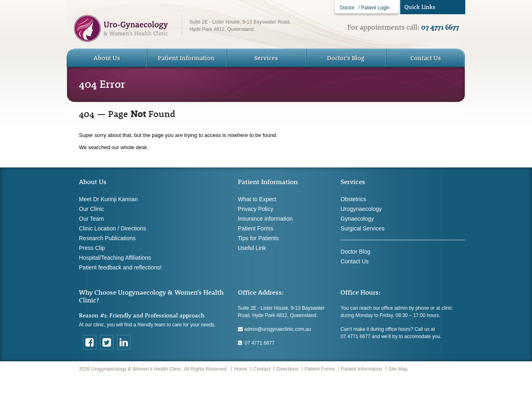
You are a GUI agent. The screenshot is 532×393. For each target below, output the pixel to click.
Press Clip (92, 248)
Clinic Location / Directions (112, 228)
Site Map (398, 369)
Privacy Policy (256, 209)
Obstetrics (353, 199)
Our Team (91, 219)
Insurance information (265, 219)
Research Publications (107, 238)
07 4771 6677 (256, 343)
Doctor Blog (355, 252)
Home (241, 369)
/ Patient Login (374, 8)
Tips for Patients (258, 238)
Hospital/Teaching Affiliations (115, 258)
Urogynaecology (361, 209)
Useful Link (252, 248)
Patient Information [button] (186, 58)
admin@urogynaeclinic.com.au (275, 329)
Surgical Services (362, 228)
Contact (262, 369)
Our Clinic (91, 209)
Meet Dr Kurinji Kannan (108, 199)
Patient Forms (256, 228)
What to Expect (257, 199)
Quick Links (420, 7)
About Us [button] (107, 58)
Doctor (347, 8)
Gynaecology (357, 219)
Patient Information (362, 369)
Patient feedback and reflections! (120, 267)
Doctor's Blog (346, 58)
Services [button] (266, 58)
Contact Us (426, 58)
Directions (287, 369)
